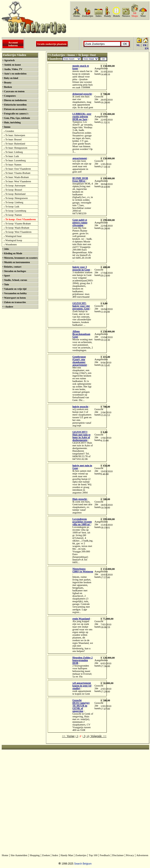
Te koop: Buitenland (16, 194)
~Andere (9, 307)
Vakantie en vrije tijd (15, 289)
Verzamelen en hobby (15, 293)
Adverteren (142, 855)
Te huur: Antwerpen (15, 135)
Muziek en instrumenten (17, 262)
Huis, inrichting (12, 122)
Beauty (8, 82)
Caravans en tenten (14, 91)
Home (77, 16)
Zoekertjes (88, 16)
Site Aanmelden (19, 855)
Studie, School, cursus (15, 280)
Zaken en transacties (15, 302)
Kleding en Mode (13, 253)
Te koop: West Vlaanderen (19, 232)
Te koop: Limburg (14, 202)
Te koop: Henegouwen (17, 198)
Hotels (116, 16)
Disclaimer (118, 855)
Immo (7, 127)
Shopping (35, 855)
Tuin (6, 284)
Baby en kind (11, 78)
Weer (143, 16)
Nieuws (126, 16)
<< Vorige (68, 736)
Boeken (8, 87)
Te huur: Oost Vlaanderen (18, 169)
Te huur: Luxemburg (16, 160)
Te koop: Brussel (14, 190)
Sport (7, 276)
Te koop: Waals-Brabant (17, 228)
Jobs (6, 249)
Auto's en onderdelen (15, 74)
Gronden (10, 131)
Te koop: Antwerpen (16, 186)
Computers (10, 96)
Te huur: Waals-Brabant (17, 177)
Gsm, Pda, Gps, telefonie (17, 118)
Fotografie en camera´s (16, 114)
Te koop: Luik (12, 207)
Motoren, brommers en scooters (21, 258)
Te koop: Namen (14, 215)
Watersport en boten (15, 298)
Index (99, 16)
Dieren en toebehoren (15, 100)
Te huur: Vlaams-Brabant (18, 173)
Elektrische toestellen (15, 105)
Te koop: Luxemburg (16, 211)
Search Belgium (83, 864)
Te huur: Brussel (14, 139)
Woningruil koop (14, 240)
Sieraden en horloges (15, 271)
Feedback (105, 855)
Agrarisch (9, 60)
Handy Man (67, 855)
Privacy (130, 855)
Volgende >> (98, 736)
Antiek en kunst (12, 65)
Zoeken (46, 855)
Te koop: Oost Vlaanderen (21, 219)
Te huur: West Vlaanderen (18, 181)
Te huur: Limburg (14, 152)
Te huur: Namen (13, 165)
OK (103, 59)
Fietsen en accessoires (15, 109)
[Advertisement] (129, 127)
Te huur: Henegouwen (16, 148)
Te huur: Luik (12, 156)
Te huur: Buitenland (15, 144)
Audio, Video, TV (13, 69)
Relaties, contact (13, 267)
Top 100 (93, 855)
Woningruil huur (14, 236)
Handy (107, 16)
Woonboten (11, 244)
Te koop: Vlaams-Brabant (18, 224)
